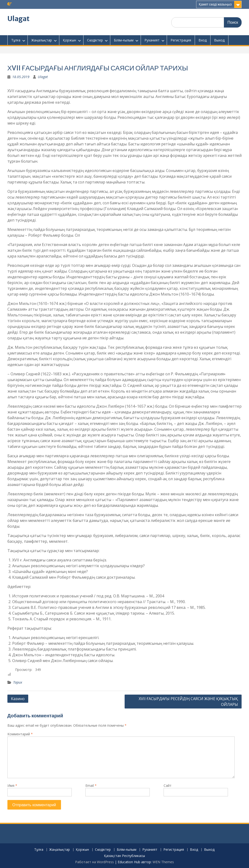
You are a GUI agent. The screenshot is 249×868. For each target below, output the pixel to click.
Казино (18, 699)
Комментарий (20, 734)
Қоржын (69, 40)
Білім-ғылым (124, 40)
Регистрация (181, 40)
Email (91, 785)
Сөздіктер (95, 40)
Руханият (152, 40)
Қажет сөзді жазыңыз (215, 4)
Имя (12, 785)
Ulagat (18, 19)
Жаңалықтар (42, 40)
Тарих (18, 682)
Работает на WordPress (94, 862)
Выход (219, 40)
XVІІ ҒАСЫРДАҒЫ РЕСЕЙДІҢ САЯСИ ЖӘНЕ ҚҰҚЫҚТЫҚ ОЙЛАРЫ (188, 702)
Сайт (168, 785)
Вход (203, 40)
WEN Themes (163, 862)
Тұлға (16, 40)
